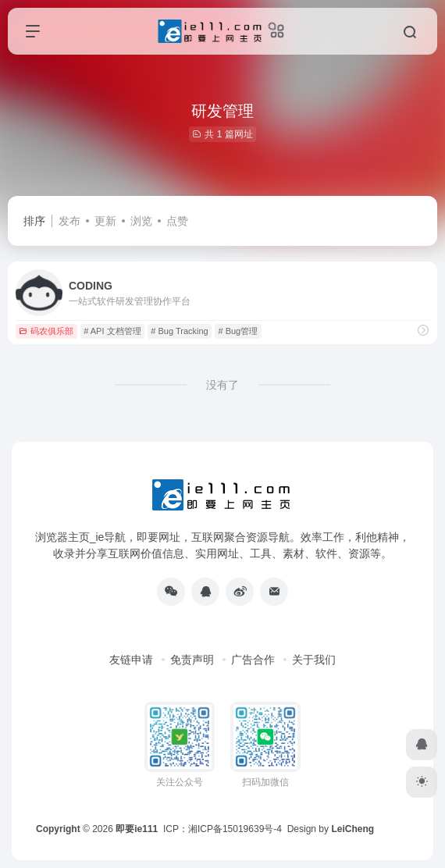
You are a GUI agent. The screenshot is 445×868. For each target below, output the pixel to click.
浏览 (141, 221)
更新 (105, 221)
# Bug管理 (238, 331)
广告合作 (253, 660)
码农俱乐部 (46, 331)
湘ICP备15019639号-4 (235, 829)
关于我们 (314, 660)
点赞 (177, 221)
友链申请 (131, 660)
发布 (69, 221)
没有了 (222, 385)
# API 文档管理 (112, 331)
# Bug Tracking (179, 331)
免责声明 (192, 660)
